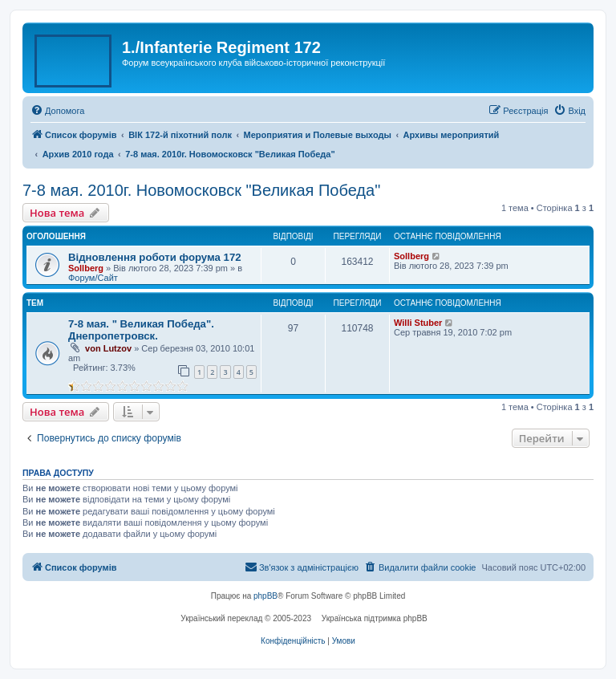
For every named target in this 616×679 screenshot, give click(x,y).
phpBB (265, 596)
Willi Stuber (418, 323)
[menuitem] (57, 111)
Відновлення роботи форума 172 (155, 257)
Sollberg (86, 268)
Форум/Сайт (93, 278)
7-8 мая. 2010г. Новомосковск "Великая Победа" (201, 190)
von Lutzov (108, 348)
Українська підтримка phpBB (375, 618)
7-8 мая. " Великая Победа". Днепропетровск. (141, 330)
